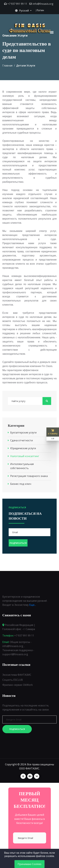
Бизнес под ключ (21, 484)
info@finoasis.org (43, 4)
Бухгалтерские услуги (23, 433)
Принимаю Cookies (29, 864)
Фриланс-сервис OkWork (18, 685)
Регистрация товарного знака (29, 476)
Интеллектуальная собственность (22, 466)
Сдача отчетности (21, 440)
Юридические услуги (23, 448)
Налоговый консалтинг (25, 456)
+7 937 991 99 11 (17, 4)
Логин (40, 10)
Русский (22, 11)
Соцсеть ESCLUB (13, 680)
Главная (7, 66)
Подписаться (17, 729)
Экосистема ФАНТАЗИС (17, 675)
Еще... (33, 605)
